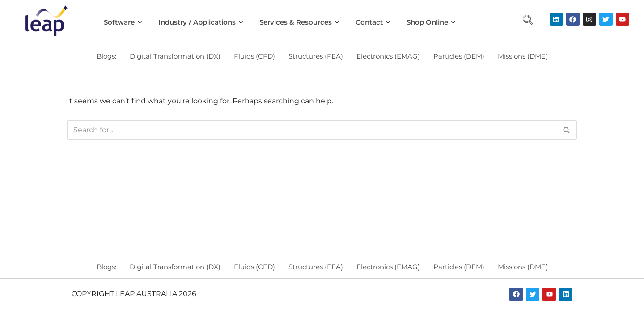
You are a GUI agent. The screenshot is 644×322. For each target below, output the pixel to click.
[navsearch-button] (528, 21)
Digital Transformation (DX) (175, 56)
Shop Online (431, 22)
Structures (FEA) (316, 56)
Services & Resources (299, 22)
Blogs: (106, 56)
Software (123, 22)
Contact (373, 22)
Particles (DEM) (459, 56)
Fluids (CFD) (254, 56)
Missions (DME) (523, 56)
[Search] (312, 130)
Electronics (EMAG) (388, 56)
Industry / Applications (201, 22)
